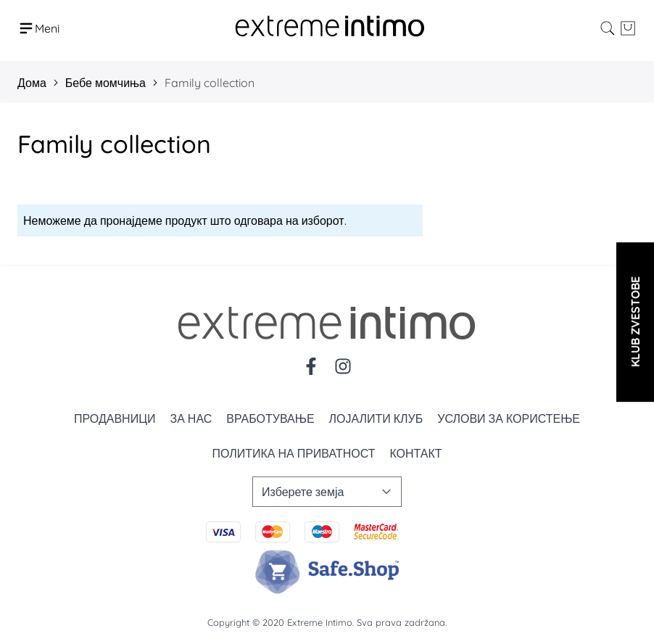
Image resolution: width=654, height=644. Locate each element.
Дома (32, 83)
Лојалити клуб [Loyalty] (376, 418)
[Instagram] (343, 366)
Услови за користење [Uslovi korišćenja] (509, 418)
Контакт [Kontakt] (415, 453)
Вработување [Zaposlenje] (270, 418)
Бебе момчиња (105, 83)
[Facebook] (311, 366)
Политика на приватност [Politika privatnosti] (293, 453)
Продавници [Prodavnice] (115, 418)
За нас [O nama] (191, 418)
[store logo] (330, 28)
